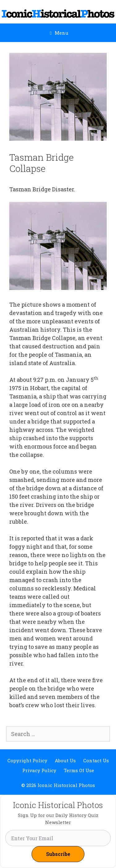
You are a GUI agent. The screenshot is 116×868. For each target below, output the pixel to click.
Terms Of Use (79, 770)
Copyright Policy (27, 760)
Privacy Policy (39, 770)
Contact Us (96, 760)
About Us (65, 760)
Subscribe (58, 854)
